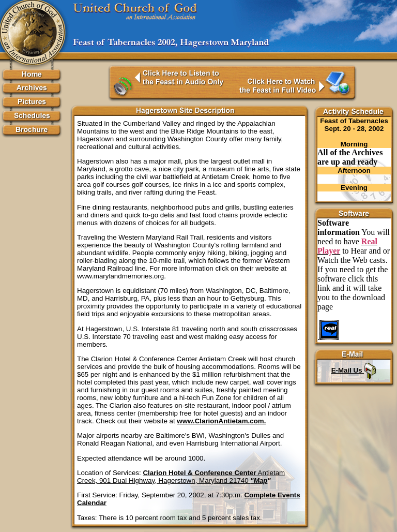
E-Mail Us (354, 370)
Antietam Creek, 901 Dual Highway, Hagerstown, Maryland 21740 (181, 477)
